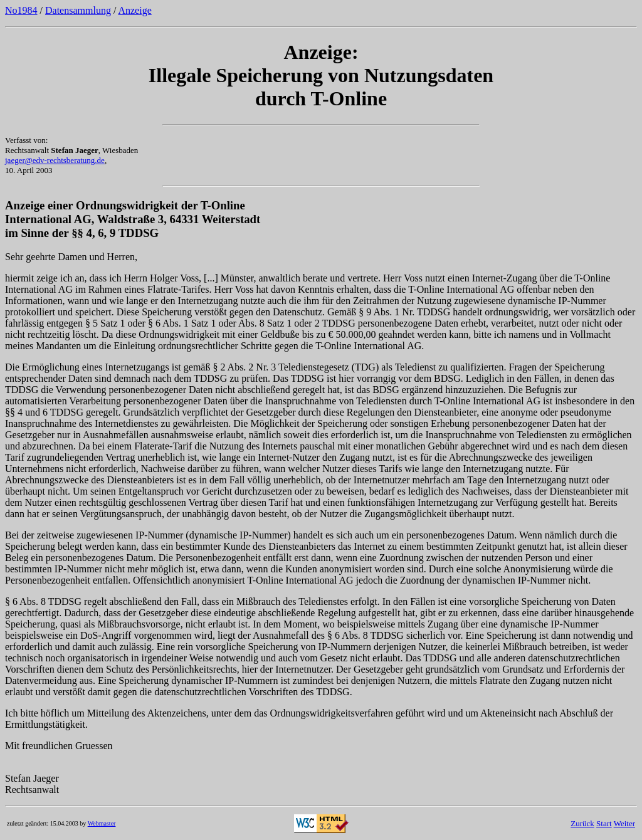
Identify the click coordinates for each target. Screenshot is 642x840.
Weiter (624, 823)
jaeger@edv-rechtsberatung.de (55, 160)
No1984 (21, 10)
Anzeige (134, 10)
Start (604, 823)
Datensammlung (78, 10)
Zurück (582, 823)
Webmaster (102, 823)
